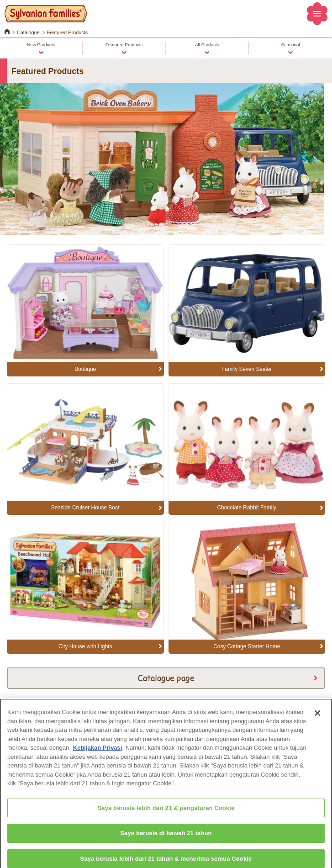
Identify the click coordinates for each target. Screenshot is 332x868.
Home (7, 31)
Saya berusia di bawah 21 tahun (166, 836)
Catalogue (28, 32)
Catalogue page (166, 677)
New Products (41, 45)
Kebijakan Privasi (98, 750)
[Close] (317, 715)
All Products (207, 45)
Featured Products (124, 45)
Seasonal (290, 45)
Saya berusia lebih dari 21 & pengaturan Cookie (166, 810)
